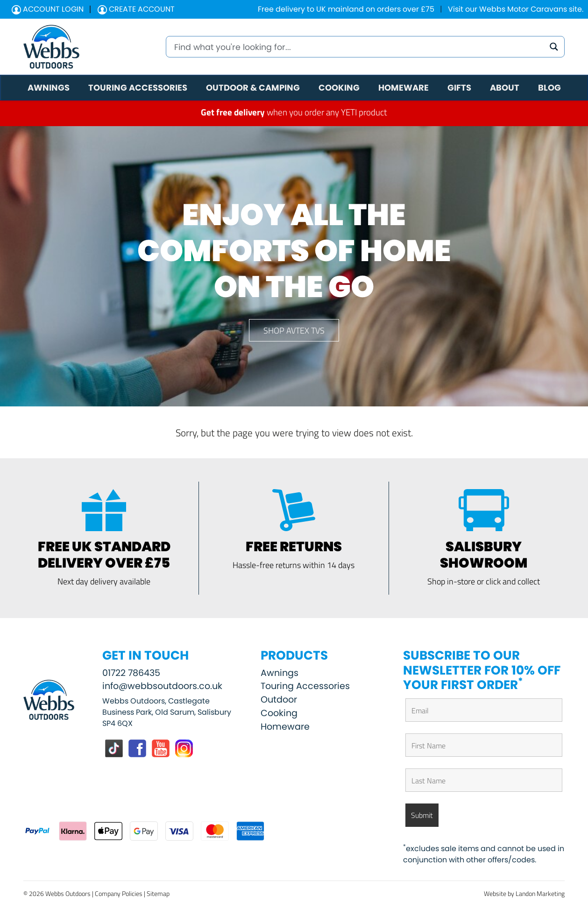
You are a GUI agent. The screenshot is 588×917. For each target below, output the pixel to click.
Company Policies (119, 893)
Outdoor (279, 700)
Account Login (48, 9)
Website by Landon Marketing (524, 893)
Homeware (285, 727)
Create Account (136, 9)
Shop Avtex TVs (294, 330)
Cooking (279, 713)
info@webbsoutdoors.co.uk (162, 686)
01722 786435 (131, 673)
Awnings (280, 673)
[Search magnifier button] (554, 47)
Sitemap (158, 893)
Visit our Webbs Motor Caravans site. (516, 9)
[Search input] (358, 47)
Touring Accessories (305, 686)
